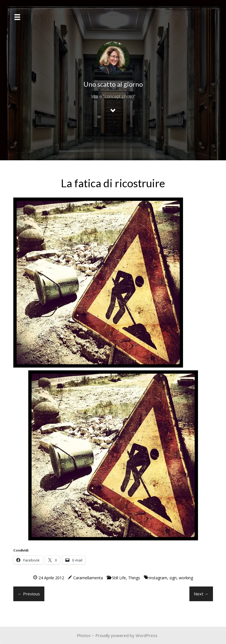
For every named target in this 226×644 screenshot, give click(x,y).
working (186, 578)
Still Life (119, 578)
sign (173, 578)
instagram (158, 578)
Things (134, 578)
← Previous (29, 594)
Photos (84, 635)
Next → (201, 594)
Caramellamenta (88, 578)
